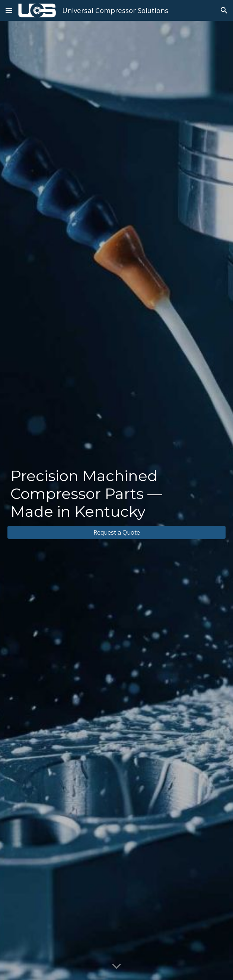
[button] (9, 10)
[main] (116, 494)
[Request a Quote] (116, 532)
